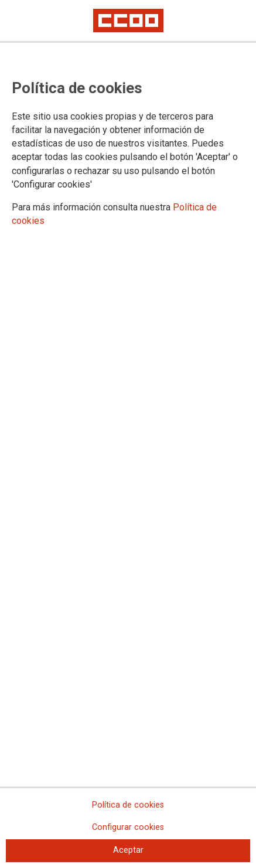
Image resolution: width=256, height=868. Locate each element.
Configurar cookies (128, 827)
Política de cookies (128, 805)
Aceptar (128, 850)
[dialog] (128, 434)
